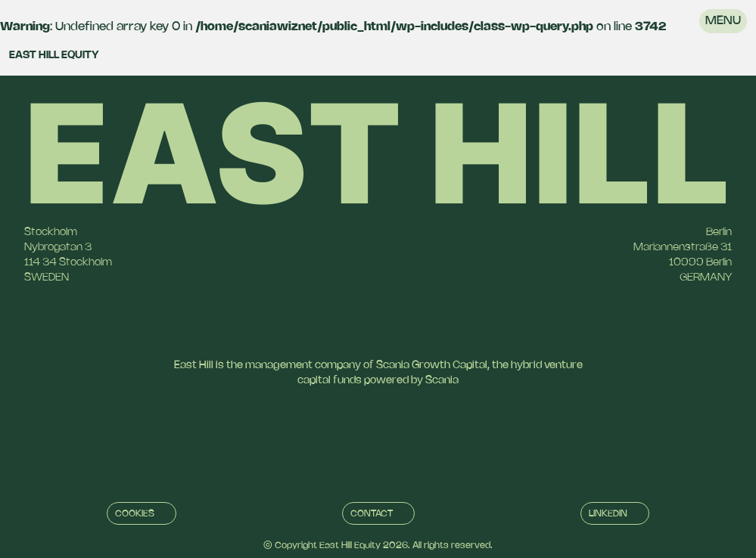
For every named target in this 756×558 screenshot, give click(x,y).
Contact (372, 514)
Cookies (135, 514)
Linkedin (608, 514)
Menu (723, 21)
